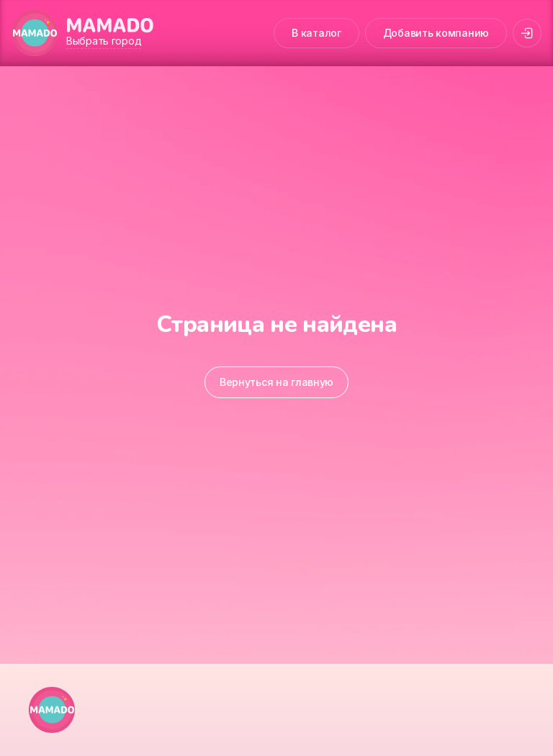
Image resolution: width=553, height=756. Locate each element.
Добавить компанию (436, 33)
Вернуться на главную (276, 382)
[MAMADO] (35, 33)
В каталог (316, 33)
